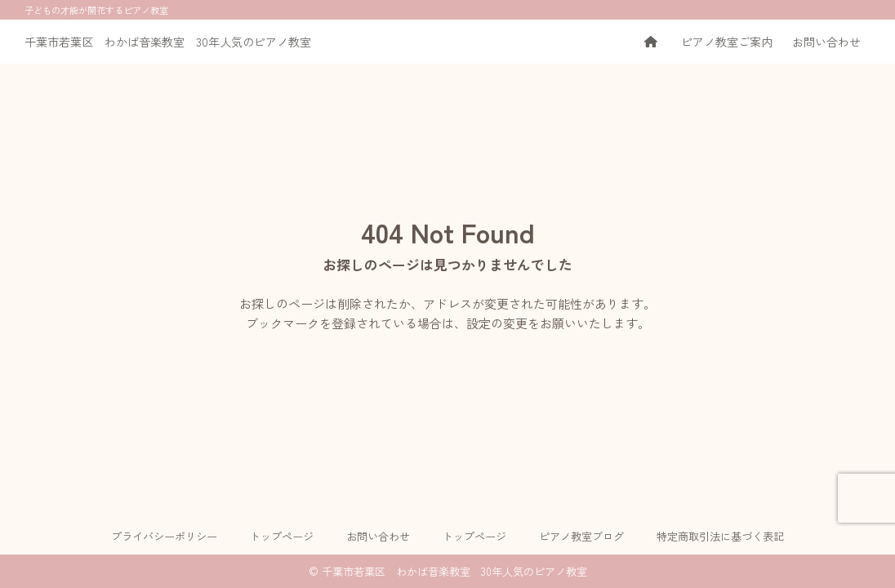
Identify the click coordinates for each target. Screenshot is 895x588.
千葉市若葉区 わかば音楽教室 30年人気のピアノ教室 (168, 42)
